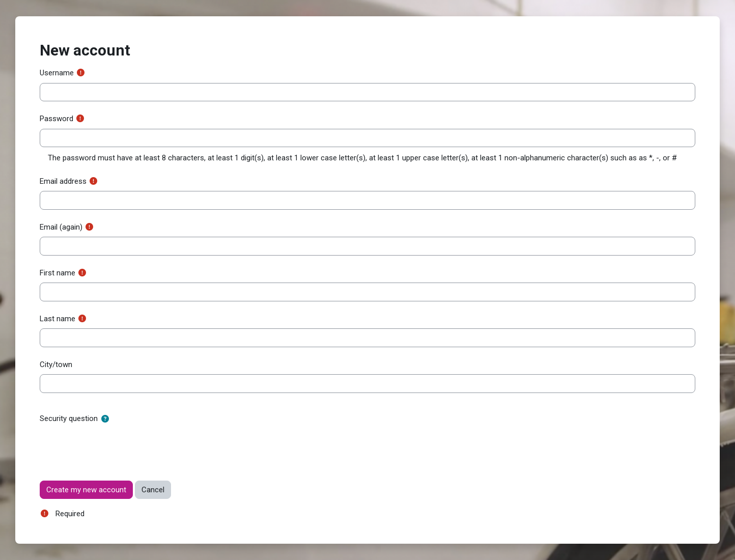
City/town (56, 365)
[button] (105, 419)
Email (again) (61, 227)
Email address (63, 181)
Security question (69, 418)
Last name (58, 319)
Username (57, 73)
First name (58, 273)
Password (56, 119)
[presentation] (117, 448)
